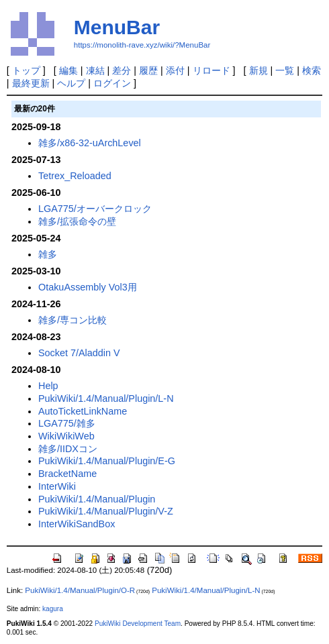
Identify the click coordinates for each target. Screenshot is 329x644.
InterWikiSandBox (77, 524)
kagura (53, 609)
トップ (26, 70)
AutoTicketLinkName (83, 411)
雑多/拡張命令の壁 (77, 221)
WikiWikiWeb (66, 436)
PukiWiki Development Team (138, 624)
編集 (68, 70)
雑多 (48, 254)
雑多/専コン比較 (73, 320)
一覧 (285, 70)
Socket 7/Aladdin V (79, 353)
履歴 (148, 70)
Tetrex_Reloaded (75, 176)
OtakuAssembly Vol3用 (88, 287)
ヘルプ (71, 83)
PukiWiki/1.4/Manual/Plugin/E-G (107, 461)
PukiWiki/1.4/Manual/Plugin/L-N (106, 398)
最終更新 (31, 83)
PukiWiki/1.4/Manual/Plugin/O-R (80, 590)
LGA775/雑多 (67, 423)
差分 (122, 70)
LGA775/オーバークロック (95, 209)
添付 (175, 70)
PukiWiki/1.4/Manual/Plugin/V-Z (106, 511)
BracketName (67, 474)
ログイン (112, 83)
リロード (211, 70)
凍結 (95, 70)
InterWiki (57, 486)
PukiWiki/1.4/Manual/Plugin (97, 499)
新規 (258, 70)
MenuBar (117, 27)
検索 (312, 70)
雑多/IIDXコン (68, 449)
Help (48, 386)
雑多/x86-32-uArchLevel (90, 143)
